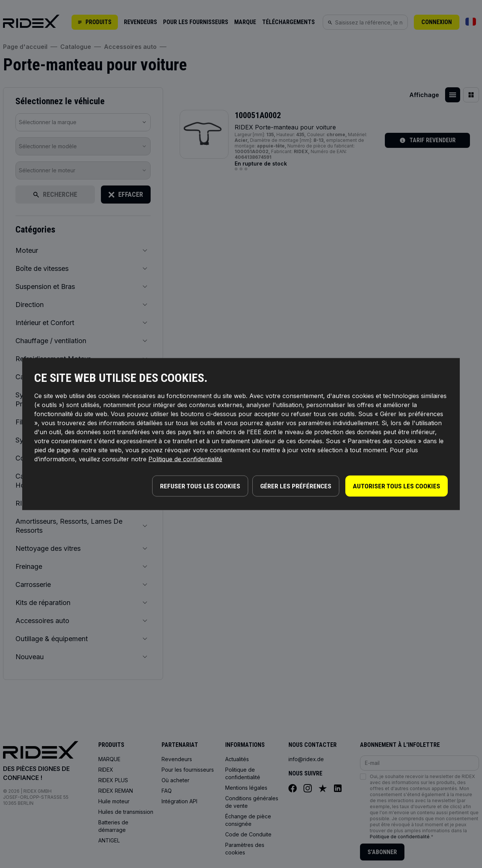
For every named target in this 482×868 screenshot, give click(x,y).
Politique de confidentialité (185, 460)
